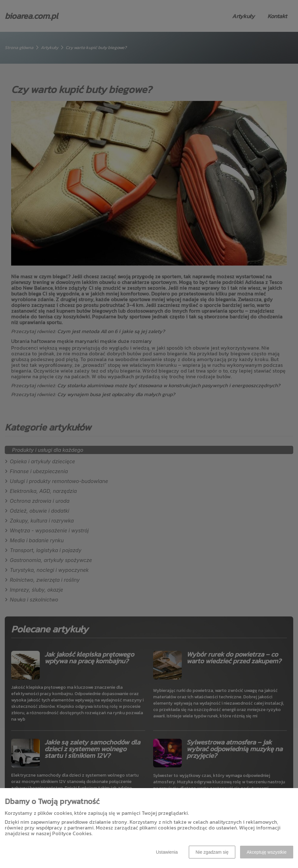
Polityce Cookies (72, 833)
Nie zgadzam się (212, 852)
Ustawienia (167, 852)
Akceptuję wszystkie (267, 852)
